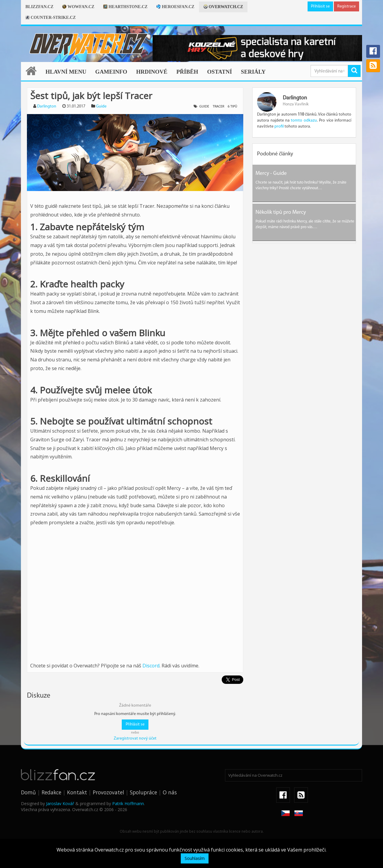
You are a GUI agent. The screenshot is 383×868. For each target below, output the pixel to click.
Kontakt (77, 792)
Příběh (187, 72)
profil (279, 127)
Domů (28, 792)
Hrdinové (152, 72)
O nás (170, 792)
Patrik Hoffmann (128, 803)
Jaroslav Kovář (60, 803)
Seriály (253, 72)
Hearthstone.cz (125, 7)
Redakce (51, 792)
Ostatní (219, 72)
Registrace (346, 6)
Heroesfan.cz (175, 7)
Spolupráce (143, 792)
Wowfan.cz (78, 7)
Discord (151, 666)
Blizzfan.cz (39, 7)
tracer (218, 107)
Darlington (47, 106)
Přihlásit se (320, 6)
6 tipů (232, 107)
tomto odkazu (304, 121)
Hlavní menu (66, 72)
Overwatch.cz (223, 7)
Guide (101, 106)
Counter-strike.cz (51, 18)
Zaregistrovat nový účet (135, 739)
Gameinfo (111, 72)
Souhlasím (195, 858)
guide (204, 107)
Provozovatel (108, 792)
